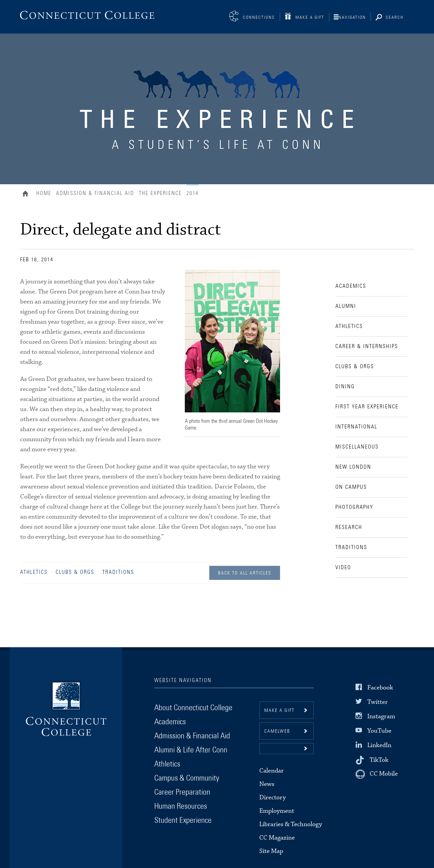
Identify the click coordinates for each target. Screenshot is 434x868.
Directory (273, 797)
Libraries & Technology (291, 824)
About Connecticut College (193, 708)
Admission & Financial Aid (95, 193)
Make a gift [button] (279, 711)
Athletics (34, 572)
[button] (286, 749)
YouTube (379, 731)
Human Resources (181, 806)
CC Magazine (277, 838)
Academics (170, 722)
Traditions (118, 572)
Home (27, 194)
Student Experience (183, 820)
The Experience (160, 193)
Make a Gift (310, 18)
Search (395, 18)
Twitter (377, 702)
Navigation (352, 18)
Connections (259, 18)
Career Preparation (182, 792)
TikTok (379, 760)
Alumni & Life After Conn (191, 750)
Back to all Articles (245, 573)
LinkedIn (379, 745)
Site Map (271, 851)
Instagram (381, 716)
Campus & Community (187, 778)
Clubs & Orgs (75, 572)
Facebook (380, 687)
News (267, 784)
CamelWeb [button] (277, 731)
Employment (277, 811)
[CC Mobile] (377, 774)
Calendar (272, 771)
